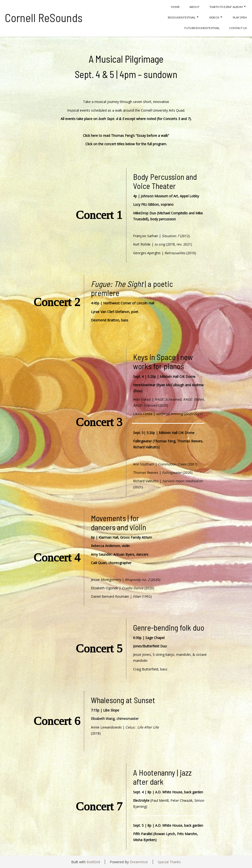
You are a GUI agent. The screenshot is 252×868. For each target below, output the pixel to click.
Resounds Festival (183, 17)
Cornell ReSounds (44, 18)
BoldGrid (93, 862)
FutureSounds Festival (202, 28)
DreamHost (139, 862)
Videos (216, 17)
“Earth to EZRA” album (227, 7)
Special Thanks (169, 862)
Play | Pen (240, 17)
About (194, 7)
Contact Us (238, 28)
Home (175, 7)
